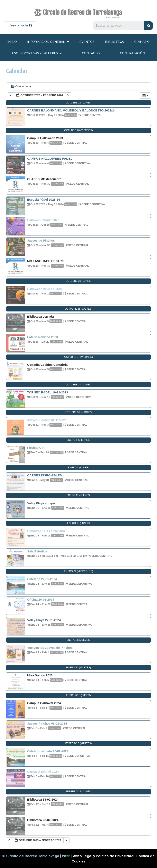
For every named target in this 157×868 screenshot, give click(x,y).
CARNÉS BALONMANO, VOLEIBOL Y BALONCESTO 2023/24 (71, 110)
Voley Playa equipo (41, 503)
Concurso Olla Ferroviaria (46, 531)
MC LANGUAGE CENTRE (45, 261)
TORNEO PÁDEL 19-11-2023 (48, 392)
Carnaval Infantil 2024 (43, 772)
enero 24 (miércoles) (78, 571)
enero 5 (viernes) (79, 440)
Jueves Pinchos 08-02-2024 (47, 723)
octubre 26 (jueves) (78, 309)
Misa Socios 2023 (40, 675)
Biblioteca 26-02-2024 (43, 820)
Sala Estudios (37, 551)
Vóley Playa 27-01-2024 (44, 620)
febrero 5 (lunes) (78, 695)
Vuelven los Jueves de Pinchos (50, 648)
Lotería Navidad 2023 (43, 337)
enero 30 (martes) (78, 668)
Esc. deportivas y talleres (37, 53)
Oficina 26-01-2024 (41, 599)
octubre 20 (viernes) (78, 130)
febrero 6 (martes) (78, 743)
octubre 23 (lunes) (79, 281)
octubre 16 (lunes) (79, 103)
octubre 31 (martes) (78, 412)
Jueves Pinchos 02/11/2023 (47, 420)
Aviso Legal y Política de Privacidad (104, 856)
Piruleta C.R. (36, 448)
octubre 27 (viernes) (78, 357)
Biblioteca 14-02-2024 (43, 799)
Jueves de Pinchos (41, 240)
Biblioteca (114, 42)
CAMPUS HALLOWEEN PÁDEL (50, 158)
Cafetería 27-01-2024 (42, 579)
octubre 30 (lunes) (79, 385)
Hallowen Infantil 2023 (43, 220)
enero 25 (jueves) (78, 640)
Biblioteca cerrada (40, 316)
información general (48, 42)
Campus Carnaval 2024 (44, 703)
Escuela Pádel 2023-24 (44, 199)
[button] (21, 26)
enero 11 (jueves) (78, 495)
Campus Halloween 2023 (45, 138)
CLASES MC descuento (44, 179)
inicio (12, 42)
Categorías (21, 86)
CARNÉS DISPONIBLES (44, 475)
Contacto (91, 53)
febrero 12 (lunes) (78, 792)
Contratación (132, 53)
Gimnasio (142, 42)
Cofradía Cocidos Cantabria (47, 365)
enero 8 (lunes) (78, 468)
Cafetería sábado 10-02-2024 (48, 751)
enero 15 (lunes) (79, 523)
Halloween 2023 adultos (44, 289)
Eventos (87, 42)
